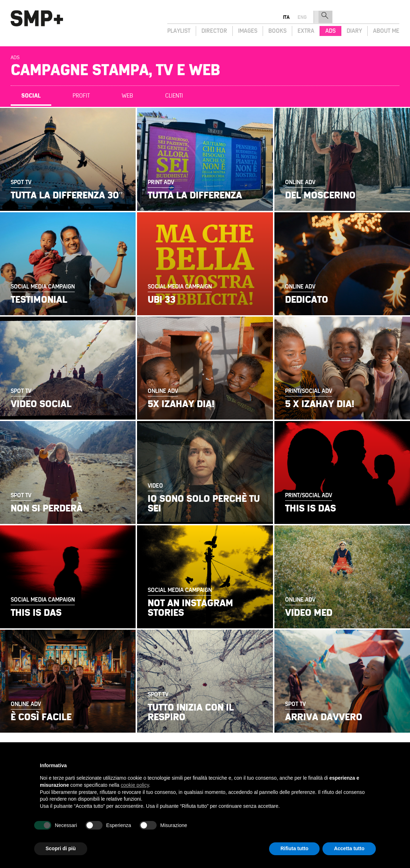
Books (277, 31)
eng (375, 17)
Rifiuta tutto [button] (295, 848)
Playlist (179, 31)
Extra (306, 31)
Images (248, 31)
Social (31, 96)
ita (359, 17)
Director (214, 31)
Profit (81, 96)
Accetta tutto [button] (349, 848)
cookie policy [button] (135, 785)
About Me (386, 31)
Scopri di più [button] (61, 848)
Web (127, 96)
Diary (354, 31)
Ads (330, 31)
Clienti (174, 96)
